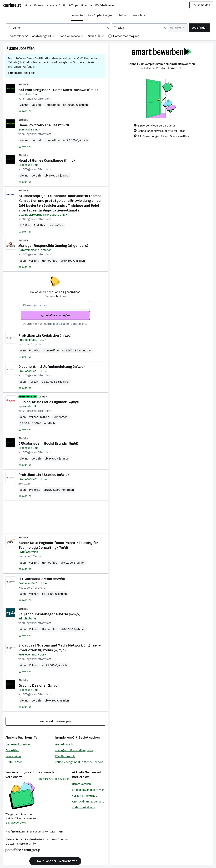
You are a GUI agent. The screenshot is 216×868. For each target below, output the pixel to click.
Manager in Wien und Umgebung (75, 750)
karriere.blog (49, 772)
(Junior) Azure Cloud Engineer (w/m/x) (49, 402)
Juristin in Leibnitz (84, 807)
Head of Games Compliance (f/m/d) (47, 160)
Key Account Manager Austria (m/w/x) (49, 614)
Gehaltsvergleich (16, 823)
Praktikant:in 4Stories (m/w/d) (44, 475)
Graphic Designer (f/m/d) (38, 685)
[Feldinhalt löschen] (108, 28)
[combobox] (58, 28)
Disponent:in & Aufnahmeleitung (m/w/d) (51, 367)
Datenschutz (14, 839)
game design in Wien (18, 745)
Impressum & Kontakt (41, 832)
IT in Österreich (65, 756)
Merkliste (139, 15)
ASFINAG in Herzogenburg (88, 802)
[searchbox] (55, 305)
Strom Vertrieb (81, 784)
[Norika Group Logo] (23, 851)
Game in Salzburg (66, 745)
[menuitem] (20, 37)
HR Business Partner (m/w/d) (42, 579)
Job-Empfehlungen (100, 15)
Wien (31, 48)
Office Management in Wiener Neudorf (79, 762)
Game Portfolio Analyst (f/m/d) (44, 125)
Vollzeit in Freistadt (84, 796)
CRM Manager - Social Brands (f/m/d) (48, 443)
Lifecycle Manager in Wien (88, 790)
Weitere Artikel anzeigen (54, 779)
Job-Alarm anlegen (55, 315)
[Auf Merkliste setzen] (25, 111)
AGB (60, 832)
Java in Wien (13, 756)
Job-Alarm (122, 15)
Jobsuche (77, 15)
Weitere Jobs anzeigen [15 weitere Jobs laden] (55, 721)
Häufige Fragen (15, 832)
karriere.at (80, 777)
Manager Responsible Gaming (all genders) (53, 246)
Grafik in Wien (14, 762)
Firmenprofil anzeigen (22, 73)
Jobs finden (199, 28)
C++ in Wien (12, 750)
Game (13, 48)
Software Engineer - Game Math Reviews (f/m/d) (58, 90)
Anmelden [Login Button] (201, 5)
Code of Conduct (58, 839)
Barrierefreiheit (35, 839)
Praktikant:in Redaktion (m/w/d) (45, 335)
